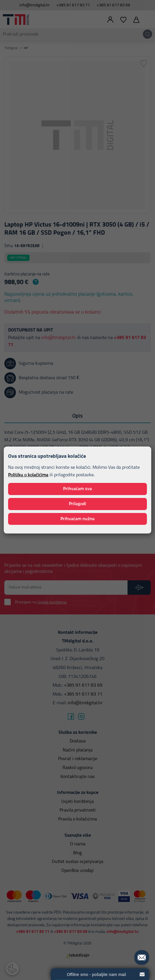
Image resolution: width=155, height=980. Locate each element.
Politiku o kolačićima (28, 475)
